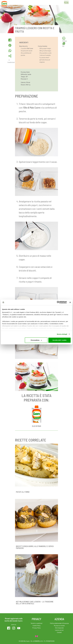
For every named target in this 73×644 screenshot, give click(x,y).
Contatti (59, 632)
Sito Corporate (59, 628)
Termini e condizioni (37, 623)
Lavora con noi (59, 630)
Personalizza (36, 340)
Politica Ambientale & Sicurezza (59, 623)
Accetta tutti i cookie (60, 340)
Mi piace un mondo (59, 625)
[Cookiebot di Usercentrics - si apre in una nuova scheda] (58, 302)
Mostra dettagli (62, 334)
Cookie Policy (37, 625)
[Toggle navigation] (67, 3)
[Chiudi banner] (70, 302)
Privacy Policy (36, 628)
